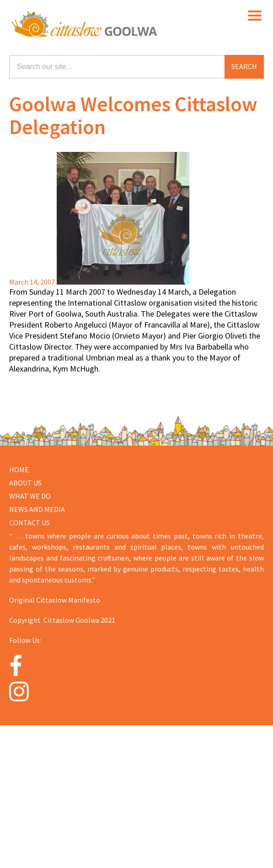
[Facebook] (30, 666)
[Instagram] (30, 691)
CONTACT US (29, 523)
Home (19, 469)
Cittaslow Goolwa (141, 23)
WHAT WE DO (30, 496)
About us (25, 483)
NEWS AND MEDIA (37, 509)
